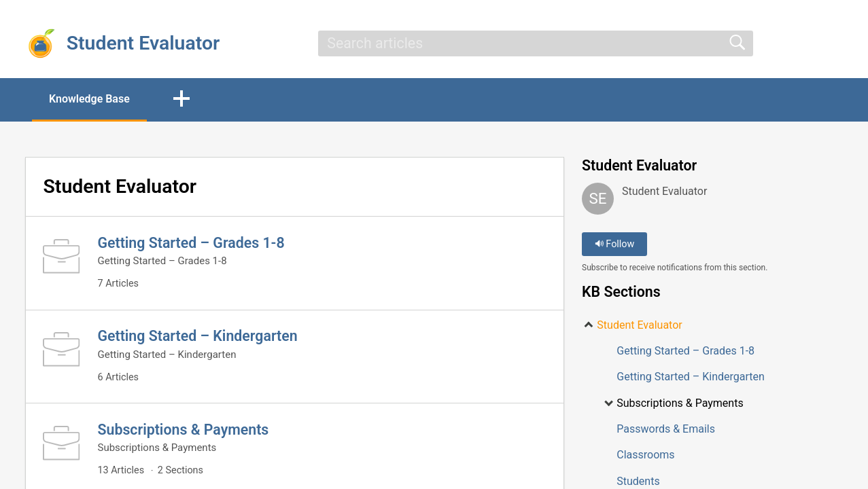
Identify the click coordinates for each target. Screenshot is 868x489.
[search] (536, 43)
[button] (181, 100)
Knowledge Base (89, 99)
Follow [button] (615, 244)
